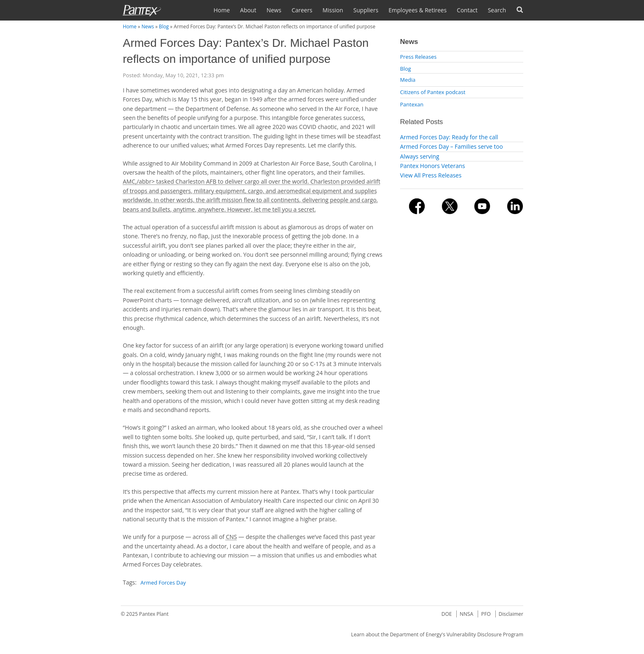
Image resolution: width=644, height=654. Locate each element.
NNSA (466, 614)
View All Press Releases (431, 175)
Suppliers (366, 10)
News (274, 10)
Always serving (420, 156)
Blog (164, 26)
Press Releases (418, 57)
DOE (447, 614)
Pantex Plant (154, 614)
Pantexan (412, 104)
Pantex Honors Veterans (432, 166)
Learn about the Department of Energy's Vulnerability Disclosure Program (437, 634)
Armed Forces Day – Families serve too (451, 146)
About (248, 10)
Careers (302, 10)
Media (408, 80)
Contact (467, 10)
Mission (333, 10)
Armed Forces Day (163, 583)
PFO (486, 614)
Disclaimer (511, 614)
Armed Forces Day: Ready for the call (449, 137)
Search (497, 10)
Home (222, 10)
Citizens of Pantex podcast (433, 92)
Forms (520, 10)
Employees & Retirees (417, 10)
